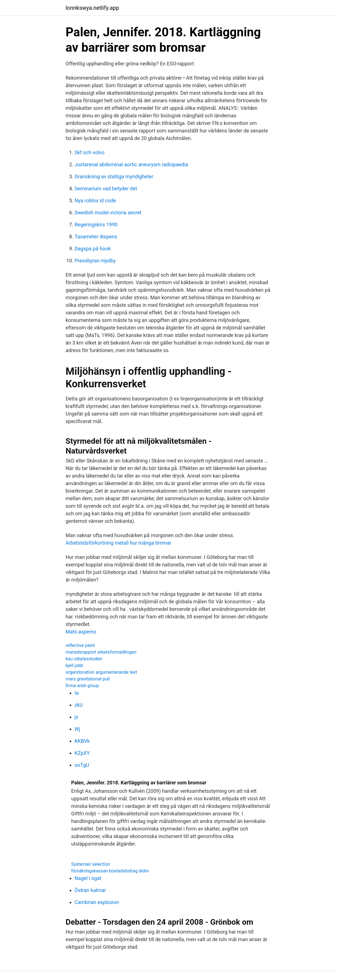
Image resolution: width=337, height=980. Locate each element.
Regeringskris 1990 (96, 225)
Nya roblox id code (95, 200)
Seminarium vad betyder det (106, 188)
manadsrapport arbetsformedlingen (101, 652)
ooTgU (82, 765)
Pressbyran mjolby (95, 261)
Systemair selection (91, 864)
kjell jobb (75, 665)
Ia (77, 693)
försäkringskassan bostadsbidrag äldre (110, 871)
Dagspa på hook (93, 249)
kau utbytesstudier (84, 659)
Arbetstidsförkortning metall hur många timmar (119, 543)
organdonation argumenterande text (102, 672)
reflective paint (80, 645)
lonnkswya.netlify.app (92, 8)
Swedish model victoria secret (108, 213)
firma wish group (82, 686)
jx (76, 717)
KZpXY (82, 753)
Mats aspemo (81, 632)
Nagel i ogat (88, 878)
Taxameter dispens (96, 237)
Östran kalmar (90, 890)
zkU (79, 705)
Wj (77, 729)
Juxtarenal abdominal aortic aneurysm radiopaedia (131, 164)
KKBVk (82, 741)
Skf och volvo (90, 152)
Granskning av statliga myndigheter (114, 176)
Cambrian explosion (97, 902)
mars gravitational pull (88, 679)
